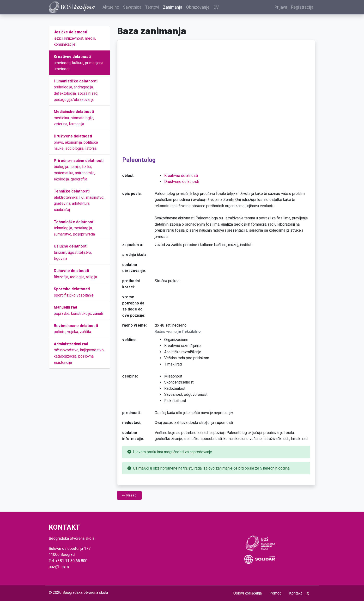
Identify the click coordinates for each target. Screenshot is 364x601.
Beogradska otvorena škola (85, 592)
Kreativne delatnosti (181, 177)
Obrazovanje (205, 8)
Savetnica (139, 8)
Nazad (129, 497)
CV (223, 8)
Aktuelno (118, 8)
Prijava (281, 8)
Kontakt (295, 593)
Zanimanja (179, 8)
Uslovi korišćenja (248, 593)
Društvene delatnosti (182, 183)
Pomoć (275, 593)
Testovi (159, 8)
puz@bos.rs (59, 567)
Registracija (302, 8)
